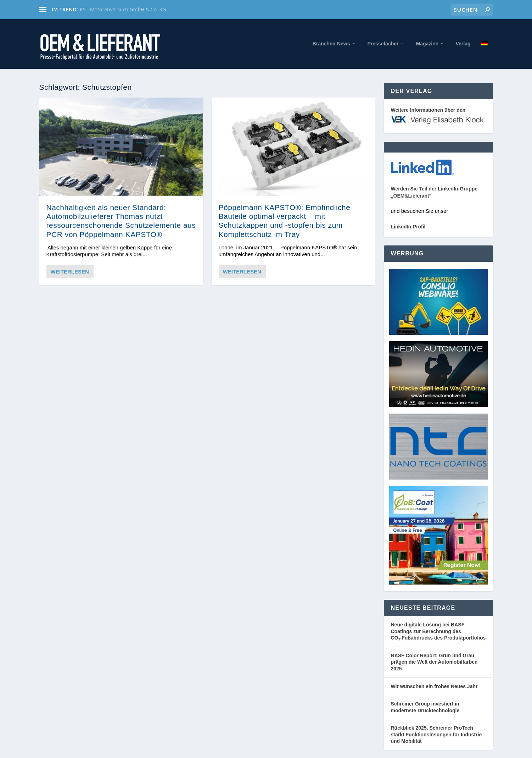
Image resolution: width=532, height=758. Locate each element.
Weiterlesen (70, 271)
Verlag (463, 44)
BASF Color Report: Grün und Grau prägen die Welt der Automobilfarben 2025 (434, 662)
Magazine (427, 44)
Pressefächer (383, 44)
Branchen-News (331, 44)
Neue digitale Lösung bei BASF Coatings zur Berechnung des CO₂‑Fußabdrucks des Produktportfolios (438, 631)
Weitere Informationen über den (428, 110)
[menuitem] (485, 55)
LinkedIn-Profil (408, 227)
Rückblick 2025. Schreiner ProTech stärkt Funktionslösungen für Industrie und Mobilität (436, 734)
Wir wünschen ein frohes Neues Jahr (434, 686)
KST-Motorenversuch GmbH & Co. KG (123, 9)
